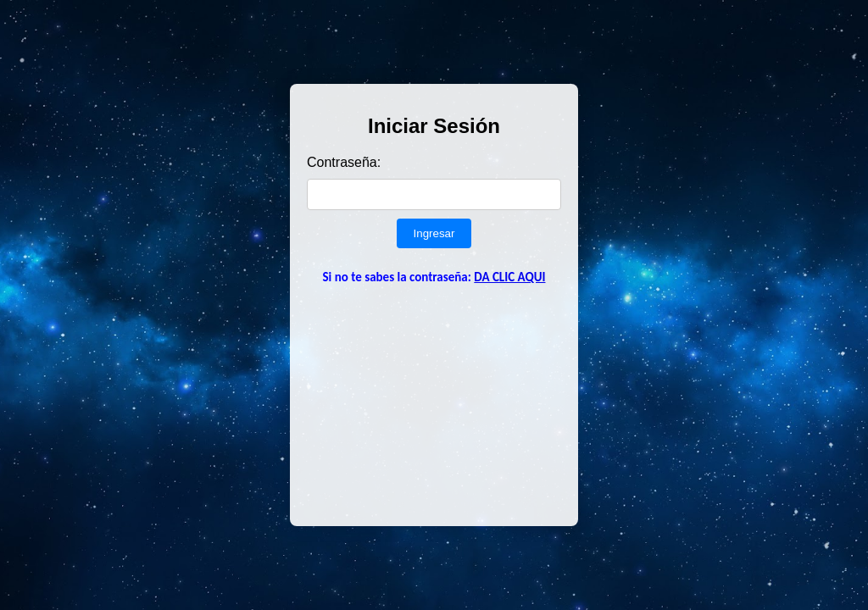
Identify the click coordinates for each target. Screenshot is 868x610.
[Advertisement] (434, 403)
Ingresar (434, 233)
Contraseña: (344, 162)
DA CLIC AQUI (509, 277)
